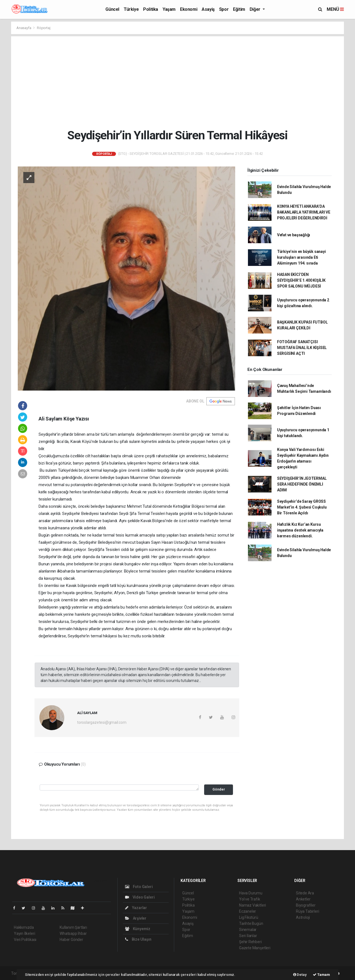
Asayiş (208, 9)
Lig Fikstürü (249, 917)
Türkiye (131, 9)
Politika (151, 9)
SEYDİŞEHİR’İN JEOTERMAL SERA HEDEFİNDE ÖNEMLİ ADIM (302, 484)
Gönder (219, 789)
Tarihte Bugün (251, 923)
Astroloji (303, 917)
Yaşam (169, 9)
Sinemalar (248, 930)
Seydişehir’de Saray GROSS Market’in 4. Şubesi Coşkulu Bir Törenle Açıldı (302, 507)
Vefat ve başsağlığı (294, 235)
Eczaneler (248, 911)
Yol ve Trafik (250, 899)
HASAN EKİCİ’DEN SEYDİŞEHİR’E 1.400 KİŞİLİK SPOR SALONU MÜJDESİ (301, 280)
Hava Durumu (251, 893)
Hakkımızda (24, 927)
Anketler (303, 899)
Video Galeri (140, 897)
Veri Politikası (25, 940)
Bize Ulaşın (138, 939)
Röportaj (44, 28)
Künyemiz (138, 929)
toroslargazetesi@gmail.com (102, 722)
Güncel (112, 9)
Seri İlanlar (248, 936)
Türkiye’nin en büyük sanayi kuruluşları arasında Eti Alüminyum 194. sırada (301, 257)
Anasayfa (24, 28)
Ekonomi (189, 9)
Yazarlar (136, 908)
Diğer (256, 9)
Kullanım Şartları (73, 927)
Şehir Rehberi (250, 942)
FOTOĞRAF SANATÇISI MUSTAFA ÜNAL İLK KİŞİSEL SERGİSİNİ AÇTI (302, 348)
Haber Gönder (71, 940)
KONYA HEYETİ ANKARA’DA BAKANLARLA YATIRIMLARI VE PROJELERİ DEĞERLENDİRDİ (304, 212)
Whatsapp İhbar (73, 933)
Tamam (321, 975)
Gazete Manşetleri (255, 948)
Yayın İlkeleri (24, 933)
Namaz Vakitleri (253, 905)
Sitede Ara (305, 893)
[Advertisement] (178, 82)
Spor (224, 9)
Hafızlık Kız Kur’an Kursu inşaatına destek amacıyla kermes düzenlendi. (300, 530)
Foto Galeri (139, 887)
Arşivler (136, 918)
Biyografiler (306, 905)
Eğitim (239, 9)
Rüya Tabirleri (307, 911)
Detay (300, 975)
